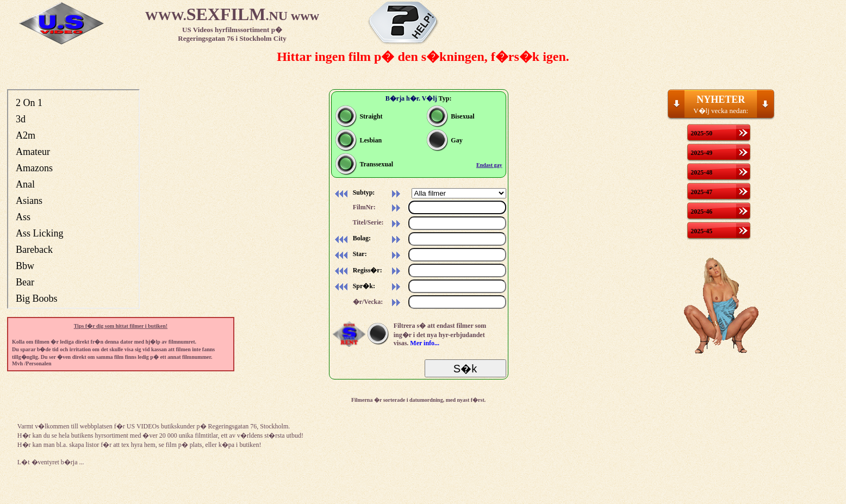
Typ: (445, 98)
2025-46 (701, 211)
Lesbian (359, 140)
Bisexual (450, 116)
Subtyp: (353, 192)
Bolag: (351, 238)
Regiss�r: (357, 270)
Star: (349, 254)
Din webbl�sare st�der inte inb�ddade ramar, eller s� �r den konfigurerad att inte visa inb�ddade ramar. (73, 199)
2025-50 (701, 133)
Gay (444, 140)
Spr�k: (353, 286)
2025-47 (701, 192)
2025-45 (701, 231)
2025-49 (701, 153)
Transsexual (364, 164)
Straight (359, 116)
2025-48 (701, 172)
